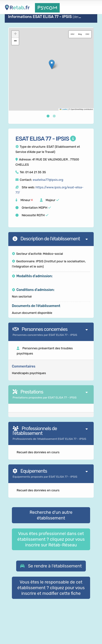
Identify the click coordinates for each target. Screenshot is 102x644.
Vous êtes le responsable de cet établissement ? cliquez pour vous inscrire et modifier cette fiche (51, 588)
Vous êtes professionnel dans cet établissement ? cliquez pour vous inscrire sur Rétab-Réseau (51, 539)
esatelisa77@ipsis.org (48, 180)
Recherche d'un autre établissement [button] (51, 515)
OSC (87, 34)
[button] (52, 64)
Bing (80, 34)
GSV (73, 34)
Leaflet (63, 109)
